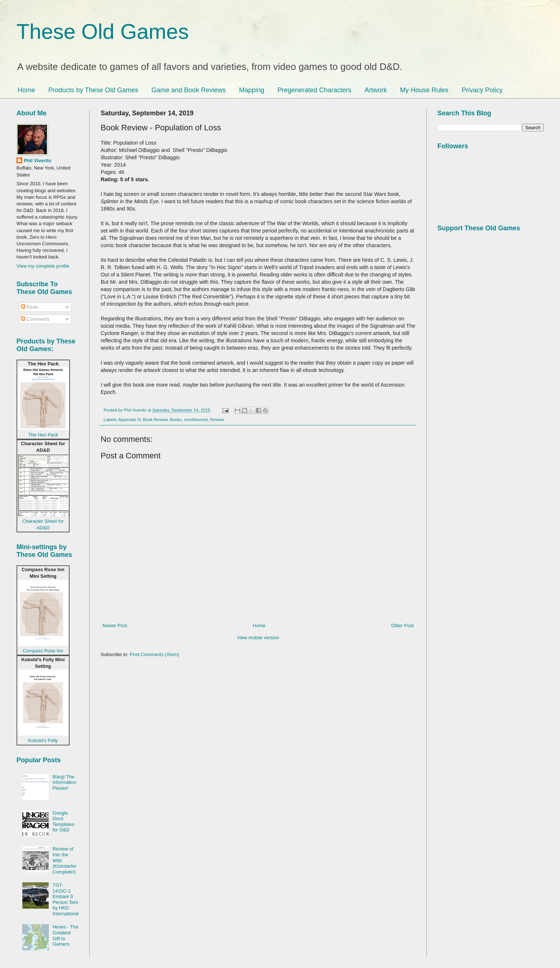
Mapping (252, 90)
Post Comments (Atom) (155, 654)
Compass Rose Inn (43, 651)
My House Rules (424, 90)
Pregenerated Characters (314, 90)
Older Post (402, 626)
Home (26, 90)
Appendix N (129, 419)
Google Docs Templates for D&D (63, 822)
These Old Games (103, 31)
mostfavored (196, 419)
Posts (30, 307)
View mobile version (258, 638)
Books (176, 419)
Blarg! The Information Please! (64, 782)
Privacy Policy (482, 90)
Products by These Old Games (93, 90)
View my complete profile (43, 266)
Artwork (376, 90)
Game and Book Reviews (189, 90)
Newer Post (115, 626)
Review (217, 419)
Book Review (155, 419)
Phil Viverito (38, 161)
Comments (35, 319)
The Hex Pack (43, 435)
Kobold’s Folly (43, 740)
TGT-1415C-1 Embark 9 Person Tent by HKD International (66, 899)
